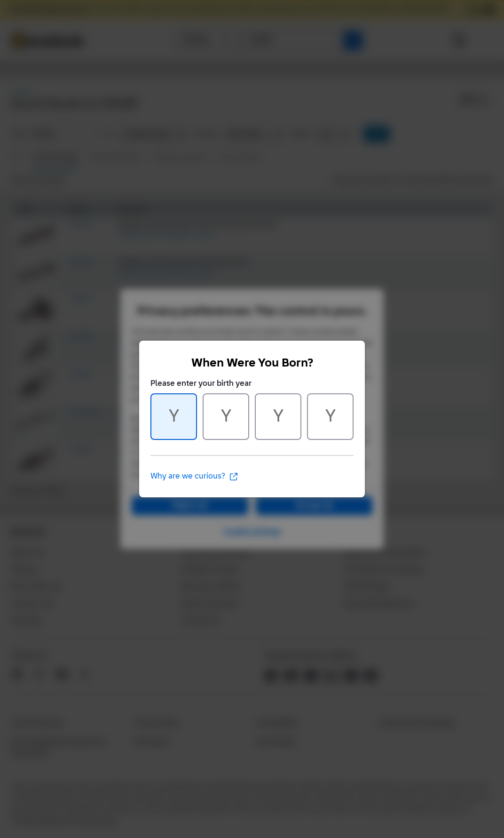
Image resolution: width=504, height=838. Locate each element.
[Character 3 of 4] (278, 417)
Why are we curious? (194, 477)
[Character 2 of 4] (226, 417)
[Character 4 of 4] (330, 417)
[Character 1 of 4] (174, 417)
